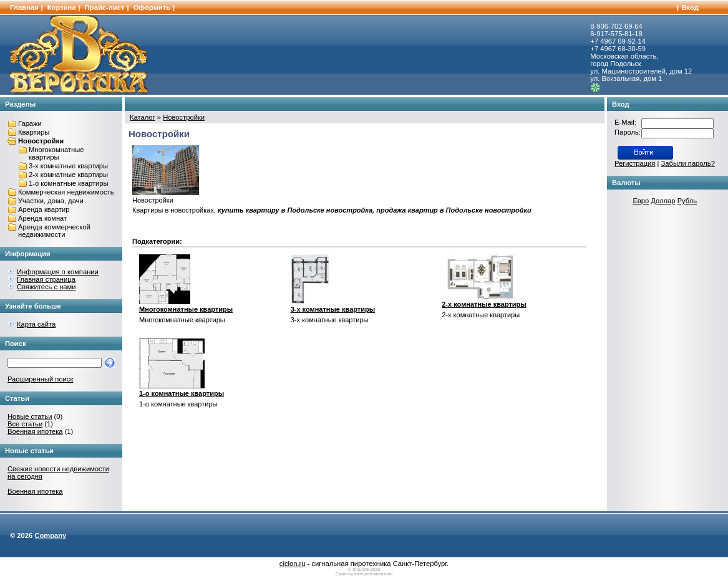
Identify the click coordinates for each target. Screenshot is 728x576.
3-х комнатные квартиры (68, 166)
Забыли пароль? (688, 163)
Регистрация (635, 163)
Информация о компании (58, 272)
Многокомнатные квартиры (56, 153)
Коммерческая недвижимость (66, 192)
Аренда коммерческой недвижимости (54, 231)
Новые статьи (30, 416)
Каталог (143, 117)
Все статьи (25, 424)
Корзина (62, 7)
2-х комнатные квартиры (68, 175)
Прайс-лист (105, 7)
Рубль (687, 201)
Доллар (663, 201)
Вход (690, 7)
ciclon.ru (293, 564)
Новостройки (41, 141)
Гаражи (30, 123)
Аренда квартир (44, 209)
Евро (641, 201)
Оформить (152, 7)
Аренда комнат (42, 218)
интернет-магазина (374, 574)
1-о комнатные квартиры (69, 183)
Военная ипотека (35, 431)
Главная (24, 7)
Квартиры (34, 132)
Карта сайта (36, 324)
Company (50, 535)
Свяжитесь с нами (46, 287)
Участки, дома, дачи (51, 201)
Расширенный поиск (40, 379)
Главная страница (46, 279)
